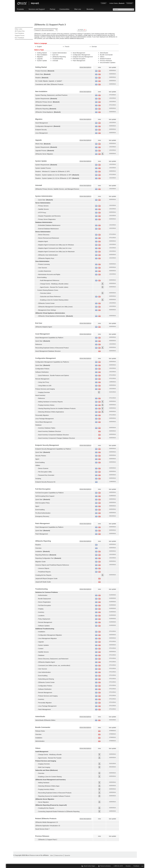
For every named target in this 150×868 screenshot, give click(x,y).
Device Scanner (43, 468)
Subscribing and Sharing (46, 679)
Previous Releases (106, 61)
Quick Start (42, 200)
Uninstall (55, 61)
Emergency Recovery (42, 516)
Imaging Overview (44, 392)
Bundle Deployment (44, 599)
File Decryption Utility (45, 472)
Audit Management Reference (50, 280)
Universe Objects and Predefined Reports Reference (52, 565)
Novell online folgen (89, 866)
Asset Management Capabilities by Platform (49, 338)
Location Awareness (45, 271)
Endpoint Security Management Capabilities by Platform (53, 449)
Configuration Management (81, 55)
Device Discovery (44, 235)
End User (55, 55)
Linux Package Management (45, 419)
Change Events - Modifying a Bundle (50, 755)
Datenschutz (59, 855)
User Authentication (44, 672)
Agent (37, 459)
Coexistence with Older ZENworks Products (49, 84)
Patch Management (79, 61)
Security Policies (41, 456)
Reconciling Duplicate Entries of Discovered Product (52, 348)
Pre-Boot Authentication (43, 513)
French (67, 47)
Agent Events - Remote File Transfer (50, 758)
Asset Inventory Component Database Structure (53, 435)
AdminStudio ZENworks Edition (45, 720)
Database (41, 655)
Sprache (67, 855)
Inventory (41, 612)
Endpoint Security (41, 130)
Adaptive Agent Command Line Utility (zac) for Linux (55, 248)
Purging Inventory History (46, 405)
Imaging (41, 609)
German (94, 47)
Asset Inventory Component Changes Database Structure (56, 438)
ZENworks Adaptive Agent (44, 105)
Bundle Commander (106, 55)
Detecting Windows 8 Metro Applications (51, 412)
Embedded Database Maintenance (49, 225)
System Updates (43, 645)
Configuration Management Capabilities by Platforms (52, 362)
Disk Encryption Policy (43, 503)
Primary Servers (43, 206)
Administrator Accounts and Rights (49, 274)
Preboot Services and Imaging (45, 389)
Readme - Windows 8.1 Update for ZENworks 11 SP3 (53, 171)
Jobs (52, 855)
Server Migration (43, 802)
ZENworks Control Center (46, 303)
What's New (39, 74)
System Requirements (43, 99)
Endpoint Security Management (83, 57)
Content (41, 649)
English (39, 47)
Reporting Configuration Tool (45, 558)
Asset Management (79, 53)
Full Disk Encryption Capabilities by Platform (50, 493)
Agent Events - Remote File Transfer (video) (54, 287)
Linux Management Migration (47, 638)
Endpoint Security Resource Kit (45, 482)
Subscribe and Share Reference (50, 297)
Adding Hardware (44, 783)
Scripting (38, 479)
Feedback (136, 866)
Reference (39, 344)
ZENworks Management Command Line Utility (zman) (55, 307)
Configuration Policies (42, 369)
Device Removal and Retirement (49, 238)
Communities (64, 9)
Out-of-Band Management (44, 422)
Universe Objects (44, 568)
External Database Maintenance (48, 229)
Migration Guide (41, 562)
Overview (38, 548)
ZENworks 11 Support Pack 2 (48, 840)
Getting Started (42, 53)
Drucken (128, 866)
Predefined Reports (44, 572)
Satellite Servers (43, 209)
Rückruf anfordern (106, 866)
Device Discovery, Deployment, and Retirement (53, 659)
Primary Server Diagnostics (47, 219)
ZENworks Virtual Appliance (44, 112)
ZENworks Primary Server (44, 102)
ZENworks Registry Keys (46, 258)
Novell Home (30, 4)
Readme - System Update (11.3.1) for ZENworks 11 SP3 (53, 175)
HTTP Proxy (42, 213)
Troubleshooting (58, 59)
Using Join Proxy (44, 382)
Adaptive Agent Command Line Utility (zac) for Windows (56, 245)
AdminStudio (104, 53)
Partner (53, 9)
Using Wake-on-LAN (45, 386)
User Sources (43, 268)
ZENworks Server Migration (44, 154)
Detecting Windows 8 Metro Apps (49, 786)
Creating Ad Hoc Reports (43, 575)
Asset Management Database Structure (48, 351)
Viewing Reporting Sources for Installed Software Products (57, 408)
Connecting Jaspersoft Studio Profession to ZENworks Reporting (59, 811)
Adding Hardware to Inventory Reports (50, 402)
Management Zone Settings (47, 310)
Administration (40, 741)
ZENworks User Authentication (48, 255)
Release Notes (40, 731)
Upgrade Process (41, 151)
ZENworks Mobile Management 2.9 (47, 822)
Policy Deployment (44, 619)
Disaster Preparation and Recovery (49, 216)
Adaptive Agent (43, 241)
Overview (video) (46, 293)
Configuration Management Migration (50, 635)
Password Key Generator (46, 475)
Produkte (20, 9)
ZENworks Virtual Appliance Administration (52, 316)
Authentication (43, 595)
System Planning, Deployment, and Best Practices (51, 95)
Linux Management (42, 133)
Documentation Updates (108, 63)
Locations (41, 616)
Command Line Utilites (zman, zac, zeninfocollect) (54, 665)
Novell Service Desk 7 (42, 829)
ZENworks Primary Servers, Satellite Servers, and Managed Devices (57, 189)
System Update (42, 61)
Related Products (105, 59)
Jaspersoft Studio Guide (43, 582)
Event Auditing (40, 462)
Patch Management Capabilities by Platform (49, 527)
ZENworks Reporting (59, 57)
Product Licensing (44, 264)
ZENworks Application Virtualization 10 (48, 826)
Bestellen (90, 9)
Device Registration (44, 602)
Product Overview (41, 71)
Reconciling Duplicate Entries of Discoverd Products (55, 793)
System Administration (59, 53)
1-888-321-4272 (118, 866)
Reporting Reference (42, 555)
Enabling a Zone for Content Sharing (50, 777)
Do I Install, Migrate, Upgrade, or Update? (49, 81)
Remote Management (42, 379)
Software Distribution (42, 372)
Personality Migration (42, 415)
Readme (38, 78)
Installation (39, 551)
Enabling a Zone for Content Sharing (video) (54, 300)
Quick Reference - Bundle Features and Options (53, 375)
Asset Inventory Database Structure (50, 431)
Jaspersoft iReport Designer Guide (46, 578)
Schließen (142, 866)
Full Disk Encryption (79, 59)
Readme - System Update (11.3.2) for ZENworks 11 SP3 (53, 178)
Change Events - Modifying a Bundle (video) (54, 284)
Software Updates (44, 626)
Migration (40, 57)
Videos (102, 57)
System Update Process (43, 168)
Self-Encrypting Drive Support (45, 496)
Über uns (78, 9)
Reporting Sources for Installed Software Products (54, 796)
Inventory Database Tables (47, 428)
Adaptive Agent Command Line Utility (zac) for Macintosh (56, 252)
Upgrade (40, 59)
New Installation (42, 55)
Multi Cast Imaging (44, 767)
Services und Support (37, 9)
